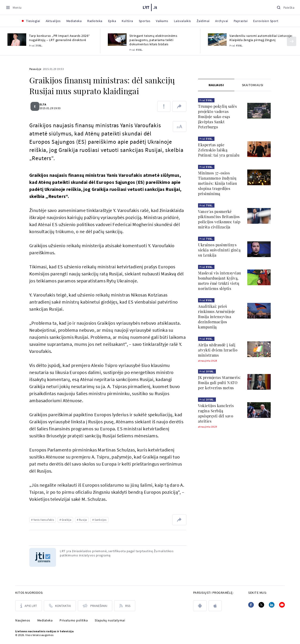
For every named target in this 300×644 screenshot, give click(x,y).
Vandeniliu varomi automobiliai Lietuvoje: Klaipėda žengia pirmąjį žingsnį (261, 38)
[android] (200, 606)
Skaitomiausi (253, 85)
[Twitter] (261, 605)
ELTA (46, 104)
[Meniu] (14, 7)
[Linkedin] (272, 605)
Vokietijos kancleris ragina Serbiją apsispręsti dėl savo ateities (216, 413)
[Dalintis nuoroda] (179, 106)
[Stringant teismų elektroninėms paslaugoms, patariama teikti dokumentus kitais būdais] (117, 40)
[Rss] (125, 606)
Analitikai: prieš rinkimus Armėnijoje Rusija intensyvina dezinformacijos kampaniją (217, 317)
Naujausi (216, 85)
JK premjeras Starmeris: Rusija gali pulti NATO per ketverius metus (219, 383)
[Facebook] (251, 605)
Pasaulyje (35, 69)
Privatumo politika (74, 620)
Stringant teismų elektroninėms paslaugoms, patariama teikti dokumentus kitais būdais (153, 40)
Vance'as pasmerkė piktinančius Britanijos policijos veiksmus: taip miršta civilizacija (219, 219)
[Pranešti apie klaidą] (164, 106)
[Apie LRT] (29, 606)
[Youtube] (282, 605)
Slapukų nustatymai (110, 620)
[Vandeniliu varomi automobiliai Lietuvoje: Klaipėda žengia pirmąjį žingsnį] (217, 40)
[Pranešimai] (95, 606)
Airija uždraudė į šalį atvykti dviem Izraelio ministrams (218, 350)
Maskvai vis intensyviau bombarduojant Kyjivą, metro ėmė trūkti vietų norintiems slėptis (219, 281)
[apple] (215, 606)
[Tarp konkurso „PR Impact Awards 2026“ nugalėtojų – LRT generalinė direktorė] (17, 40)
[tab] (216, 85)
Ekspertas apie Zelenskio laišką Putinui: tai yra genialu (219, 150)
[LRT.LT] (150, 7)
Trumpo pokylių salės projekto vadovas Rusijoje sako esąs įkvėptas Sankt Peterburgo (217, 117)
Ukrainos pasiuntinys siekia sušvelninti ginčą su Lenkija (219, 250)
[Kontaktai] (60, 606)
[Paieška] (285, 7)
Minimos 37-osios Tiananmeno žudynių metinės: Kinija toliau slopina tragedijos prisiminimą (217, 183)
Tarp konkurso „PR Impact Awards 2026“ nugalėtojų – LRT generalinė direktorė (60, 38)
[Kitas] (292, 41)
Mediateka (45, 620)
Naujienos (23, 620)
